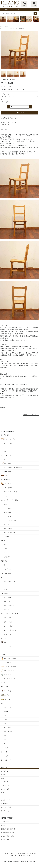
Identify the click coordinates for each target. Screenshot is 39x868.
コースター (7, 585)
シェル (6, 553)
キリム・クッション (9, 622)
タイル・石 (4, 752)
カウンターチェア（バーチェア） (13, 467)
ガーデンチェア (8, 472)
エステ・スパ (5, 800)
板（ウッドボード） (7, 760)
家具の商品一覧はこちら (31, 415)
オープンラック (8, 524)
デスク (6, 451)
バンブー (6, 549)
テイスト (33, 10)
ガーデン (4, 638)
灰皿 (5, 736)
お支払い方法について (8, 829)
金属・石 (4, 793)
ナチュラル (5, 771)
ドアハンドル (8, 728)
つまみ (6, 719)
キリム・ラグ (8, 618)
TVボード (6, 537)
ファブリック (5, 786)
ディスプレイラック (9, 532)
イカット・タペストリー (11, 630)
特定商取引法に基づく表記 (28, 853)
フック (6, 744)
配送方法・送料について (9, 833)
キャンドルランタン (9, 606)
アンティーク (5, 811)
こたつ (6, 447)
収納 (5, 565)
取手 (5, 715)
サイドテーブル (8, 443)
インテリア (5, 782)
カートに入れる (20, 113)
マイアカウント (6, 840)
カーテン (4, 683)
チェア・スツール (10, 28)
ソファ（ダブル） (9, 488)
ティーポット (8, 691)
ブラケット (7, 610)
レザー (3, 796)
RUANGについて (6, 822)
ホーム (2, 26)
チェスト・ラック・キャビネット (10, 500)
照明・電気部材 (6, 807)
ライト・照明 (5, 593)
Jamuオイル (7, 663)
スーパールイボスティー (11, 679)
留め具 (6, 740)
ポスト (6, 642)
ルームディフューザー (10, 658)
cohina (3, 654)
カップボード (8, 516)
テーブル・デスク (6, 435)
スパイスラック (8, 508)
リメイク (4, 775)
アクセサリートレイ (9, 699)
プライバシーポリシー (15, 856)
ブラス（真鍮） (5, 711)
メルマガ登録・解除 (7, 836)
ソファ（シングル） (9, 484)
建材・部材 (5, 804)
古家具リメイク (8, 528)
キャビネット (8, 512)
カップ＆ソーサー (9, 695)
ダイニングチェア (20, 28)
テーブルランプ (8, 602)
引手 (5, 723)
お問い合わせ (27, 856)
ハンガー (6, 748)
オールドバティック (9, 634)
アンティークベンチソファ (11, 492)
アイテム (20, 10)
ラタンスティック (9, 671)
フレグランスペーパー (10, 667)
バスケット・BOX (6, 573)
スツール (6, 476)
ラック (6, 504)
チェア (6, 459)
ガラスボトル (8, 675)
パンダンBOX (8, 569)
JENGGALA (4, 687)
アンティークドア (9, 707)
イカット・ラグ (8, 626)
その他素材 (7, 557)
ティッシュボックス (9, 581)
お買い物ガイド (5, 129)
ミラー (3, 541)
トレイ (6, 589)
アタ (2, 577)
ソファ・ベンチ (5, 480)
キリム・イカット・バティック (10, 614)
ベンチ (6, 496)
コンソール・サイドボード (11, 520)
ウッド (6, 545)
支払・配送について (13, 853)
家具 (6, 26)
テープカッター (8, 732)
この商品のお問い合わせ (9, 118)
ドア (2, 703)
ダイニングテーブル (9, 439)
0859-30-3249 (5, 125)
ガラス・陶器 (5, 789)
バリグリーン (8, 756)
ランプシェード (8, 598)
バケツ (6, 650)
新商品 (7, 10)
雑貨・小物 (4, 561)
